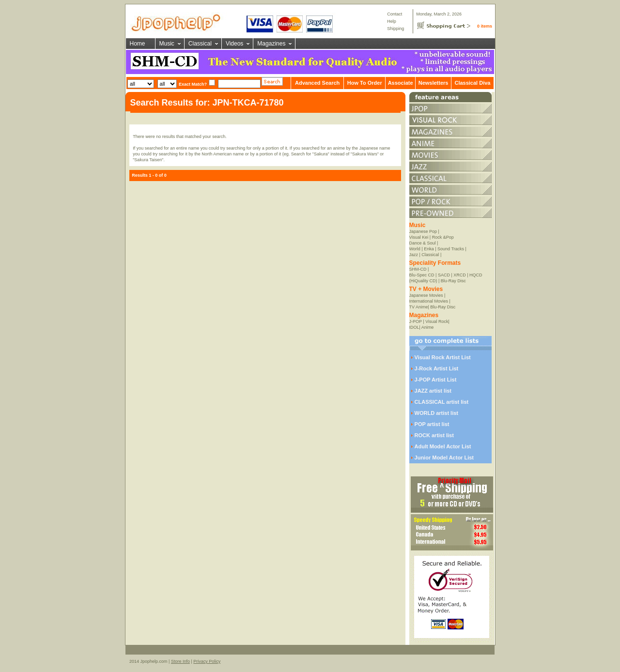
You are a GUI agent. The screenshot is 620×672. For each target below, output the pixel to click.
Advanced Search (317, 83)
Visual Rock (437, 321)
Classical (200, 44)
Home (138, 44)
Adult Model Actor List (443, 446)
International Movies (429, 301)
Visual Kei (419, 237)
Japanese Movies (426, 295)
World (415, 249)
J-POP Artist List (436, 380)
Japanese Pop (423, 231)
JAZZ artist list (433, 391)
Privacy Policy (207, 661)
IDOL (414, 327)
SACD (444, 275)
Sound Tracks (451, 249)
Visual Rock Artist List (443, 357)
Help (392, 21)
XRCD (460, 275)
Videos (234, 44)
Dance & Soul (423, 243)
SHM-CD (418, 269)
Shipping (395, 29)
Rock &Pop (443, 237)
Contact (395, 14)
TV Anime (419, 307)
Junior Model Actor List (444, 458)
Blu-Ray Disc (453, 281)
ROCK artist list (434, 435)
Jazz (414, 255)
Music (167, 44)
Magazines (271, 44)
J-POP (416, 321)
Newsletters (434, 83)
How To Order (365, 83)
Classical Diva (472, 83)
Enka (429, 249)
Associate (401, 83)
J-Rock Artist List (437, 368)
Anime (428, 327)
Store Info (180, 661)
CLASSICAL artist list (442, 402)
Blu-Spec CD (422, 275)
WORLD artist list (436, 413)
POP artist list (432, 424)
